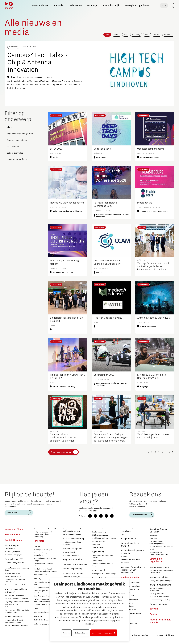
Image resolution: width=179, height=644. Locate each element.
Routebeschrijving (139, 515)
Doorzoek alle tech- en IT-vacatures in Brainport (14, 621)
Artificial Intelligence (72, 549)
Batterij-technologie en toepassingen (42, 554)
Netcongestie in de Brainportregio (104, 574)
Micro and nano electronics (75, 564)
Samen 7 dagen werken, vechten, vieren (17, 569)
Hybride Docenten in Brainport (130, 545)
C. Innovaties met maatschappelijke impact (159, 553)
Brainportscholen (128, 539)
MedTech (38, 617)
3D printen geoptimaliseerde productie (73, 543)
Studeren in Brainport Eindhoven (16, 599)
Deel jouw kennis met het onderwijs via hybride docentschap (43, 534)
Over (65, 633)
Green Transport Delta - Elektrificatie (42, 592)
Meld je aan (12, 513)
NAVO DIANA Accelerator (72, 534)
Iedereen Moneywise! (12, 573)
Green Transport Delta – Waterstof (46, 596)
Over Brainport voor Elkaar (130, 586)
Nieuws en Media (14, 529)
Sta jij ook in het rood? (13, 576)
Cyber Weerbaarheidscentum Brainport (102, 565)
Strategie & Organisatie (156, 560)
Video (147, 35)
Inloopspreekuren (127, 606)
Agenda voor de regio (159, 567)
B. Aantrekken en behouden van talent (161, 548)
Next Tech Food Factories (43, 612)
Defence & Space (41, 624)
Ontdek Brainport (14, 540)
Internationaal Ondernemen (102, 529)
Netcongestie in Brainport (43, 550)
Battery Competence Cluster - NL (46, 588)
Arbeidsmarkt (13, 147)
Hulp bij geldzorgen (129, 600)
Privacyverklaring (140, 635)
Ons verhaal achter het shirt (15, 585)
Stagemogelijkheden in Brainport (17, 602)
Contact (154, 614)
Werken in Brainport (14, 617)
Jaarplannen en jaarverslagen (160, 600)
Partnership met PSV (14, 559)
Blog (126, 35)
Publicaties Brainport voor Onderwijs (132, 552)
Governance (154, 535)
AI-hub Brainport (69, 552)
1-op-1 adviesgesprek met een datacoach (102, 556)
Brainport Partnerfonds (17, 159)
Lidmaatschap (126, 592)
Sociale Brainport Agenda (130, 589)
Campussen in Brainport (73, 573)
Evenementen (12, 535)
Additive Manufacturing (17, 140)
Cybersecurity (97, 561)
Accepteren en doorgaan (103, 633)
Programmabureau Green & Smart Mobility (46, 583)
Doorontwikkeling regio (13, 555)
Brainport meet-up (98, 541)
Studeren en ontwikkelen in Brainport (16, 591)
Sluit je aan (125, 620)
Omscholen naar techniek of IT (45, 529)
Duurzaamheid (98, 570)
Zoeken (154, 609)
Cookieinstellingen (166, 635)
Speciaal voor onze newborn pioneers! (15, 581)
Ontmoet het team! (40, 574)
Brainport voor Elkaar (130, 583)
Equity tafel (96, 544)
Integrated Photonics (72, 560)
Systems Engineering (72, 569)
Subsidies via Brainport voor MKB (104, 538)
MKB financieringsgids (100, 535)
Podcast (157, 35)
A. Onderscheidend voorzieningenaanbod (157, 543)
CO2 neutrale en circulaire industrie (43, 565)
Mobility (37, 579)
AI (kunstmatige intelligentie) (20, 134)
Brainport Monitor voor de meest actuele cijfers (161, 572)
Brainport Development (160, 585)
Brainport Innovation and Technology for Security (72, 530)
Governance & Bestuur (129, 623)
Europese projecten (159, 604)
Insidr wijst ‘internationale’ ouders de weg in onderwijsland (133, 570)
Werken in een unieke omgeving (16, 625)
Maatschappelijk (130, 577)
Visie (122, 534)
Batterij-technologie (16, 153)
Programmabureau (127, 595)
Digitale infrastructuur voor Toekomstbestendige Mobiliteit (45, 600)
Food (36, 609)
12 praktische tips (127, 603)
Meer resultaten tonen (61, 452)
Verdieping (136, 35)
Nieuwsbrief (125, 563)
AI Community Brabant (71, 555)
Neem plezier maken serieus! (15, 595)
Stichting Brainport (157, 594)
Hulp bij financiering (99, 532)
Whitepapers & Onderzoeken (131, 560)
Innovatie (39, 541)
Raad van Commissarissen (159, 597)
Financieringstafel (98, 547)
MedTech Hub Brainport (42, 620)
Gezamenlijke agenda (13, 552)
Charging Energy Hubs (42, 604)
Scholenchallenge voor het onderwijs (14, 564)
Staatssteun (154, 538)
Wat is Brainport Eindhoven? (12, 547)
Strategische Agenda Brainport (161, 581)
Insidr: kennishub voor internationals (129, 530)
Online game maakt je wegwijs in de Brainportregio (17, 611)
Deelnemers (125, 617)
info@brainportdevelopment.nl (100, 508)
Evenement (168, 35)
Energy (37, 546)
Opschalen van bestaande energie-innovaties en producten (46, 570)
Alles (107, 35)
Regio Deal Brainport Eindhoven (159, 531)
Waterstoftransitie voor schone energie (45, 559)
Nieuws (117, 35)
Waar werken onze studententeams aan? (13, 606)
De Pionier (124, 557)
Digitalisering (98, 552)
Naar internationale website (160, 621)
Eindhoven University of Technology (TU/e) (71, 578)
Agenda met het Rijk (159, 577)
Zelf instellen (80, 633)
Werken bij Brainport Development (157, 589)
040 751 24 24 (92, 511)
